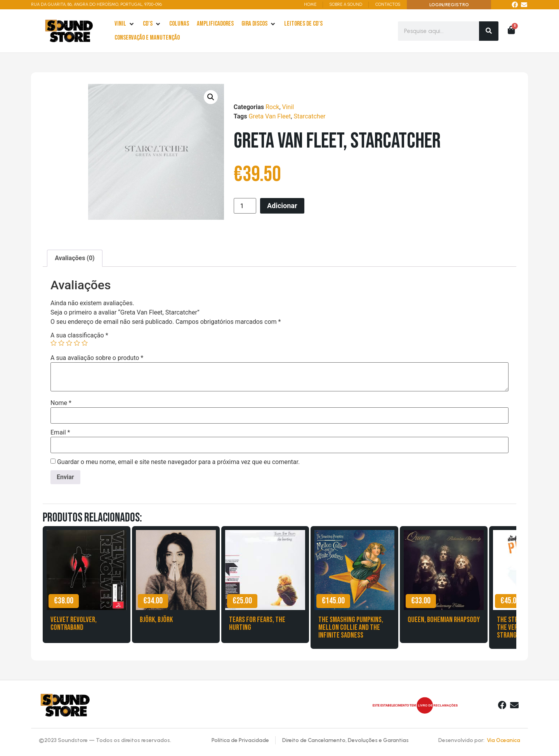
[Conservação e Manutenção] (147, 38)
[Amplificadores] (215, 24)
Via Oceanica (503, 740)
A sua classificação (79, 335)
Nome (61, 403)
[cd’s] (152, 24)
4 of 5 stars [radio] (77, 343)
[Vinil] (125, 24)
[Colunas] (179, 24)
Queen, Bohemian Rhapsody (444, 620)
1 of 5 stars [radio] (54, 343)
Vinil (288, 107)
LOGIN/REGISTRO (449, 5)
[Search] (489, 31)
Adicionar (282, 206)
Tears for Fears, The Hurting (257, 624)
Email (60, 433)
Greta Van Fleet (270, 116)
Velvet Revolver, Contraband (74, 624)
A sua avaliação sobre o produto (97, 358)
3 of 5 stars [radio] (69, 343)
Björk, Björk (156, 620)
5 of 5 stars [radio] (85, 343)
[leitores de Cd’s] (303, 24)
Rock (272, 107)
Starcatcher (309, 116)
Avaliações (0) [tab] (75, 258)
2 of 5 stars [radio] (61, 343)
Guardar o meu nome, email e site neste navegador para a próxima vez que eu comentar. (178, 462)
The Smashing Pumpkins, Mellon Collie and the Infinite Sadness (351, 627)
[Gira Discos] (259, 24)
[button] (211, 97)
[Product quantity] (245, 206)
